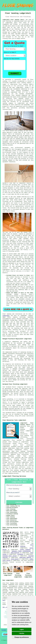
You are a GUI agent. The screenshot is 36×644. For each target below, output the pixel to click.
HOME (15, 10)
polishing (10, 399)
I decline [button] (22, 633)
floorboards (11, 354)
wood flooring (15, 553)
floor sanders (23, 594)
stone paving (15, 559)
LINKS (18, 10)
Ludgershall (6, 316)
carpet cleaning (25, 550)
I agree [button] (22, 629)
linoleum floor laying (10, 556)
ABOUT (22, 10)
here (4, 600)
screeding (20, 554)
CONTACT (26, 10)
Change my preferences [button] (22, 637)
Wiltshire (22, 467)
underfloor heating (25, 557)
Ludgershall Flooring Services (14, 476)
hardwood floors (26, 390)
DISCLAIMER (31, 10)
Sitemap (4, 630)
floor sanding (18, 98)
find (7, 583)
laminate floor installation (21, 551)
